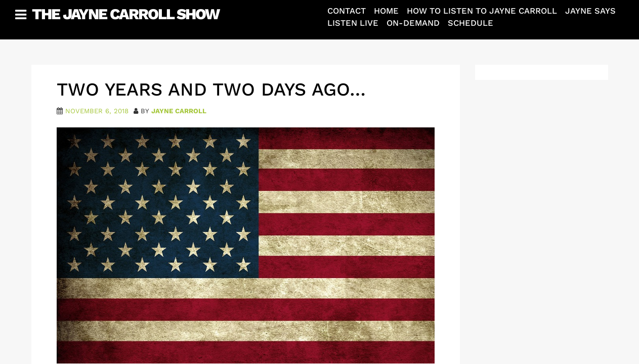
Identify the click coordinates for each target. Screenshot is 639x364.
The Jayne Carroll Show (125, 14)
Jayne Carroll (179, 111)
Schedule (471, 23)
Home (386, 11)
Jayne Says (590, 11)
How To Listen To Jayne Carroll (482, 11)
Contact (347, 11)
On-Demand (413, 23)
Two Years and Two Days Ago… (211, 89)
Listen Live (353, 23)
